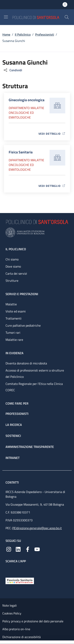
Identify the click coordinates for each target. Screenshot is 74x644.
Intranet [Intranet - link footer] (13, 458)
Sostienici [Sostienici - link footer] (13, 436)
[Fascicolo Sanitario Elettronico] (20, 581)
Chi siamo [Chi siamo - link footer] (12, 259)
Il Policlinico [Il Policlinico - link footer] (16, 249)
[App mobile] (9, 569)
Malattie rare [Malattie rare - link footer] (14, 340)
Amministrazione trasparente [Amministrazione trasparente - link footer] (30, 447)
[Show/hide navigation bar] (6, 17)
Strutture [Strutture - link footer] (12, 281)
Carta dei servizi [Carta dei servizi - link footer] (16, 273)
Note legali (10, 605)
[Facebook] (28, 549)
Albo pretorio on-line (16, 629)
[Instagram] (9, 549)
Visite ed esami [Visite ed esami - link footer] (16, 311)
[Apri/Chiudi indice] (2, 642)
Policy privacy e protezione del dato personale (33, 621)
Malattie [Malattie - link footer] (11, 304)
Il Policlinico (23, 34)
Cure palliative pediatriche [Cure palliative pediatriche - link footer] (23, 325)
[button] (67, 17)
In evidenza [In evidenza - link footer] (15, 353)
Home (6, 34)
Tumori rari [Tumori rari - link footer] (13, 333)
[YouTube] (37, 549)
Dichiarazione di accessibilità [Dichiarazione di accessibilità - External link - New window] (22, 637)
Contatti (13, 482)
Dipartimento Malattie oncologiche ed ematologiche (26, 113)
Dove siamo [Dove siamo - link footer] (13, 266)
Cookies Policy (12, 613)
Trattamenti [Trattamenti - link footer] (14, 318)
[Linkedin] (18, 549)
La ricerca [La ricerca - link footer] (14, 425)
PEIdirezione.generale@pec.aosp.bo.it (37, 528)
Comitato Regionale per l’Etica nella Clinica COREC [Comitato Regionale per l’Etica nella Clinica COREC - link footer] (34, 387)
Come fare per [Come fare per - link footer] (17, 403)
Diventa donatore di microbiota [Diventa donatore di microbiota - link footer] (26, 363)
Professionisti (45, 34)
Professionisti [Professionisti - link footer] (17, 414)
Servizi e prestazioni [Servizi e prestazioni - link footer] (22, 294)
